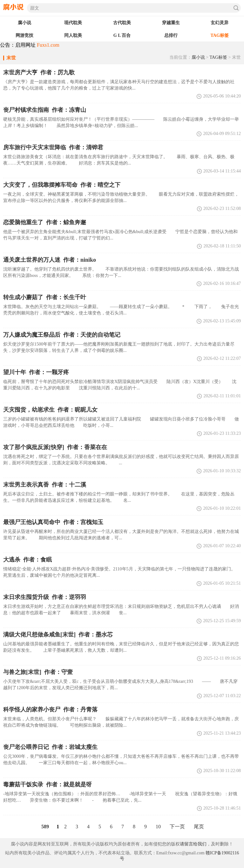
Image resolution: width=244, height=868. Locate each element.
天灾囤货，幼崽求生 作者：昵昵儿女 (50, 410)
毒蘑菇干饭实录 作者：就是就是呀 (47, 784)
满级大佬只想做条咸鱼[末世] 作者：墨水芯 (58, 635)
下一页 (177, 827)
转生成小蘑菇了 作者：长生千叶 (45, 297)
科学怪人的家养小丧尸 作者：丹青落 (50, 710)
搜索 (236, 8)
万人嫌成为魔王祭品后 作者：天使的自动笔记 (62, 335)
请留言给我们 (193, 844)
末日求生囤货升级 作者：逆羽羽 (45, 597)
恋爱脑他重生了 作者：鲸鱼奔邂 (45, 222)
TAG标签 (218, 57)
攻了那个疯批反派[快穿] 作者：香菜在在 (55, 447)
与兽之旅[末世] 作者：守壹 (38, 672)
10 (158, 827)
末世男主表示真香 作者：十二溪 (45, 485)
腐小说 (198, 57)
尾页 (199, 827)
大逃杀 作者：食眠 (27, 560)
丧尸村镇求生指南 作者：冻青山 (45, 110)
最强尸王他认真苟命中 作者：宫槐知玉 (53, 522)
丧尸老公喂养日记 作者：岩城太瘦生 (50, 747)
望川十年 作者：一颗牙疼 (36, 372)
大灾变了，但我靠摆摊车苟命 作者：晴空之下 (62, 185)
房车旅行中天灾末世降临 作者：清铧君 (53, 147)
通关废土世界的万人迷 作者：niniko (50, 260)
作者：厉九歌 (39, 72)
